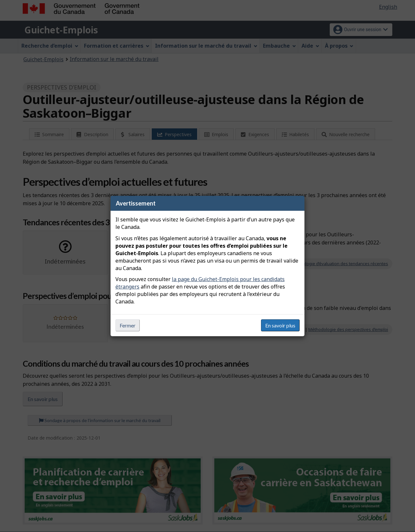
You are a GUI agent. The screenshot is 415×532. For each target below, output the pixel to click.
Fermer (128, 325)
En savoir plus (280, 325)
